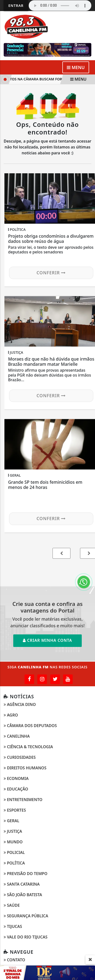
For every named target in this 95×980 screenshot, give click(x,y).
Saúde (12, 905)
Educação (16, 789)
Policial (14, 852)
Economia (16, 778)
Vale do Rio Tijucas (26, 937)
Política (14, 863)
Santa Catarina (22, 884)
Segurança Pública (26, 916)
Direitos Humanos (25, 768)
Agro (11, 715)
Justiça (13, 831)
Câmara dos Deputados (30, 726)
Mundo (13, 842)
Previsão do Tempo (26, 874)
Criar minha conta (47, 640)
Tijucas (13, 926)
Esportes (15, 810)
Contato (14, 960)
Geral (11, 821)
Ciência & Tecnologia (28, 747)
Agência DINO (20, 704)
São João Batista (23, 895)
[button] (61, 553)
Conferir (51, 273)
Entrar (16, 6)
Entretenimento (23, 800)
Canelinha (17, 736)
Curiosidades (20, 757)
